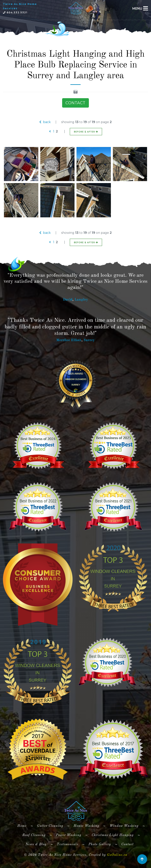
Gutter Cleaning (50, 826)
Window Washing (124, 826)
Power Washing (69, 835)
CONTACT (75, 103)
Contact (127, 844)
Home (23, 825)
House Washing (86, 826)
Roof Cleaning (34, 835)
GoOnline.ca (117, 855)
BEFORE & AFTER (86, 132)
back (45, 122)
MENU (137, 9)
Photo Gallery (100, 844)
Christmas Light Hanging (113, 835)
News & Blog (36, 844)
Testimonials (67, 844)
